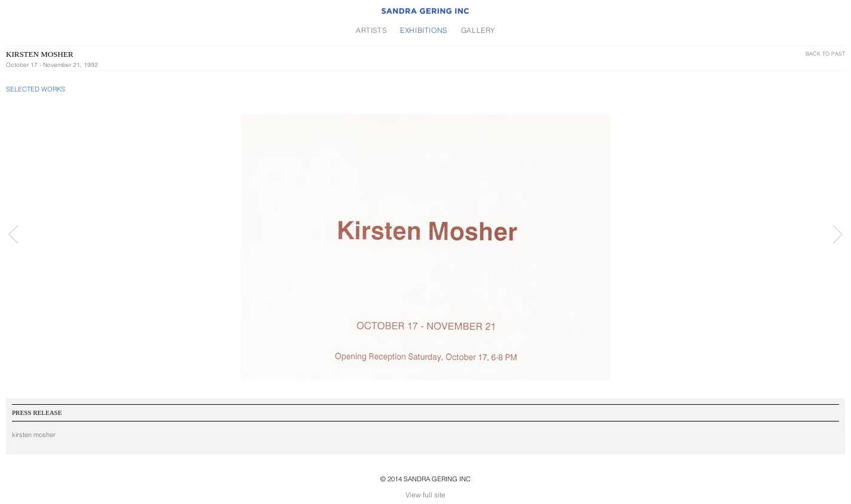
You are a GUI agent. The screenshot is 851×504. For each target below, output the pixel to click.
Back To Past (825, 54)
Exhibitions (424, 30)
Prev (13, 234)
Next (838, 234)
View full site (425, 495)
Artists (371, 30)
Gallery (478, 30)
